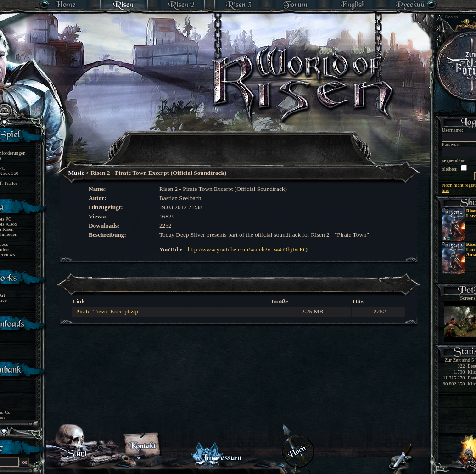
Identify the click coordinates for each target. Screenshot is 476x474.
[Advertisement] (239, 142)
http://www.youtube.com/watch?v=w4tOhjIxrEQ (248, 249)
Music (76, 173)
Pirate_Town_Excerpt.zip (107, 311)
